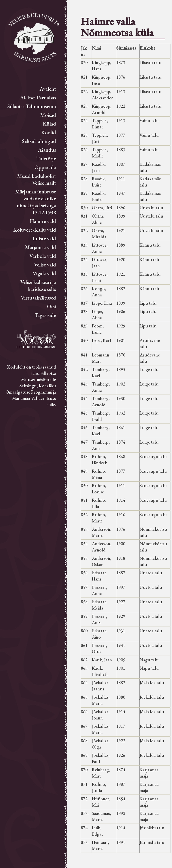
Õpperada (45, 167)
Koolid (49, 132)
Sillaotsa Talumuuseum (32, 106)
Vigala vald (44, 273)
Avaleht (48, 89)
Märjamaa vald (40, 247)
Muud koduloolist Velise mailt (37, 179)
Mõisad (48, 115)
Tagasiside (45, 315)
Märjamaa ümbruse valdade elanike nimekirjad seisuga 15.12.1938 (35, 202)
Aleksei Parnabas (38, 97)
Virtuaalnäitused (38, 298)
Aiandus (47, 150)
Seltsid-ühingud (39, 141)
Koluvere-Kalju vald (35, 230)
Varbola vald (43, 256)
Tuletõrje (46, 158)
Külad (49, 124)
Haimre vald (43, 221)
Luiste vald (44, 238)
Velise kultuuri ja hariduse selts (38, 285)
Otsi (52, 306)
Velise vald (45, 265)
